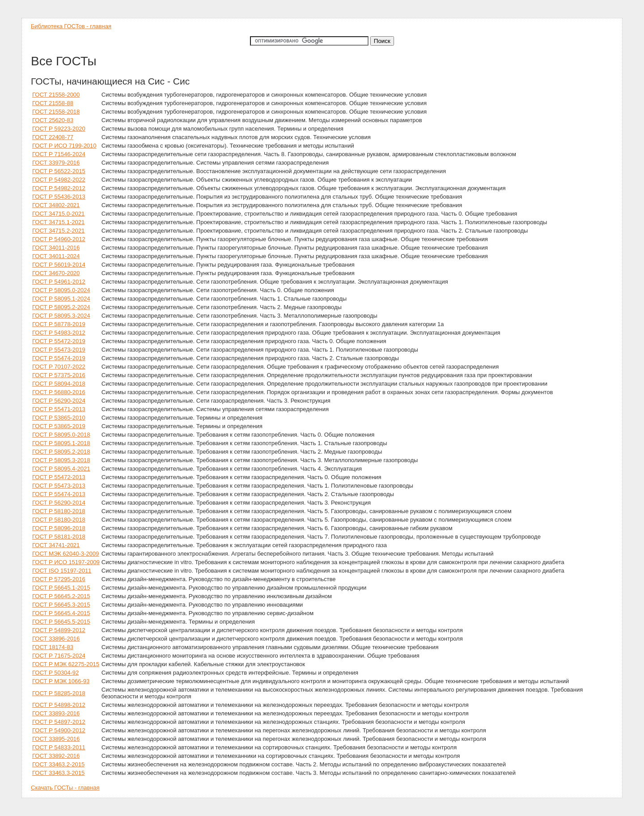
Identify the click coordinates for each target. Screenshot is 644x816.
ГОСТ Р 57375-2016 (59, 375)
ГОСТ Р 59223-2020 (59, 129)
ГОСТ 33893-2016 (56, 713)
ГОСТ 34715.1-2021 (58, 222)
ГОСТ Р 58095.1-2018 (61, 443)
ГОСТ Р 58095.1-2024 (61, 299)
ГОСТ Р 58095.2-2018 (61, 452)
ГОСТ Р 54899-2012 (59, 630)
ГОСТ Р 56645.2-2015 (61, 596)
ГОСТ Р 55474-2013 (59, 494)
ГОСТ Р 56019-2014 (59, 265)
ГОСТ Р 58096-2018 (59, 528)
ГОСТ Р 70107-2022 (59, 367)
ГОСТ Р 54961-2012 (59, 282)
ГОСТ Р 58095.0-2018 (61, 435)
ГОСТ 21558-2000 (56, 95)
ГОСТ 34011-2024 (56, 256)
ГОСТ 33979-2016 (56, 163)
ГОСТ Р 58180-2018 (59, 520)
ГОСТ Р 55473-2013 (59, 486)
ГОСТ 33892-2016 (56, 756)
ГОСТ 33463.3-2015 (58, 773)
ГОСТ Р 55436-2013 (59, 197)
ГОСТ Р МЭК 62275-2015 (66, 664)
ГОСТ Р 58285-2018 (59, 693)
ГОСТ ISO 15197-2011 (62, 571)
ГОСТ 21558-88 (53, 103)
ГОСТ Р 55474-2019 (59, 358)
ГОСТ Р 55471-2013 (59, 409)
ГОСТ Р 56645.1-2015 (61, 588)
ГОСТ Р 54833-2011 (59, 747)
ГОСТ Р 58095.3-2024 (61, 316)
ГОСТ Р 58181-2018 (59, 537)
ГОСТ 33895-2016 (56, 739)
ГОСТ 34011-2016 (56, 248)
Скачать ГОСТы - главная (65, 788)
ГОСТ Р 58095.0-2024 (61, 290)
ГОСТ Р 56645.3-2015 (61, 605)
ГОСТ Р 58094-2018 (59, 384)
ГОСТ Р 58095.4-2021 (61, 469)
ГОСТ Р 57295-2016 (59, 579)
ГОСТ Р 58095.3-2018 (61, 460)
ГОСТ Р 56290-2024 (59, 401)
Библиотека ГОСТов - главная (71, 26)
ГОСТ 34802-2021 (56, 205)
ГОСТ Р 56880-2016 (59, 392)
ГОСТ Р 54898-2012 (59, 705)
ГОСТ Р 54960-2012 (59, 239)
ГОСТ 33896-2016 (56, 639)
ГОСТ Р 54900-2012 (59, 730)
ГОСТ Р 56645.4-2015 (61, 613)
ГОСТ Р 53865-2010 (59, 418)
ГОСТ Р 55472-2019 (59, 341)
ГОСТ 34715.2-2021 (58, 231)
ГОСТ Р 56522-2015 (59, 171)
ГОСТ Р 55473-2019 (59, 350)
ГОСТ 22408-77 (53, 137)
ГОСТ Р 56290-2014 (59, 503)
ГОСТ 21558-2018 (56, 112)
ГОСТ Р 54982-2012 (59, 188)
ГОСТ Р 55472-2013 (59, 477)
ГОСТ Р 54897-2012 (59, 722)
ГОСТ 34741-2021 (56, 545)
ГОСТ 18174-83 (53, 647)
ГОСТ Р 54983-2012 (59, 333)
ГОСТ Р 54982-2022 (59, 180)
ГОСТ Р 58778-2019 (59, 324)
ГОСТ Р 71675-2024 (59, 656)
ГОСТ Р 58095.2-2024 (61, 307)
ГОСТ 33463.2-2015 (58, 764)
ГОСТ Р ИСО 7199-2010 (64, 146)
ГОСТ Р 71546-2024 (59, 154)
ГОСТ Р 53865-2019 (59, 426)
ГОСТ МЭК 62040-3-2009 (66, 554)
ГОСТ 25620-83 (53, 120)
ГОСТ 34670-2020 (56, 273)
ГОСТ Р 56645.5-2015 (61, 622)
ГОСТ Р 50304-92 (55, 673)
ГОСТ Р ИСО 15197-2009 (66, 562)
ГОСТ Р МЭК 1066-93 (61, 681)
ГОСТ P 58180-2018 (59, 511)
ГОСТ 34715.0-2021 (58, 214)
